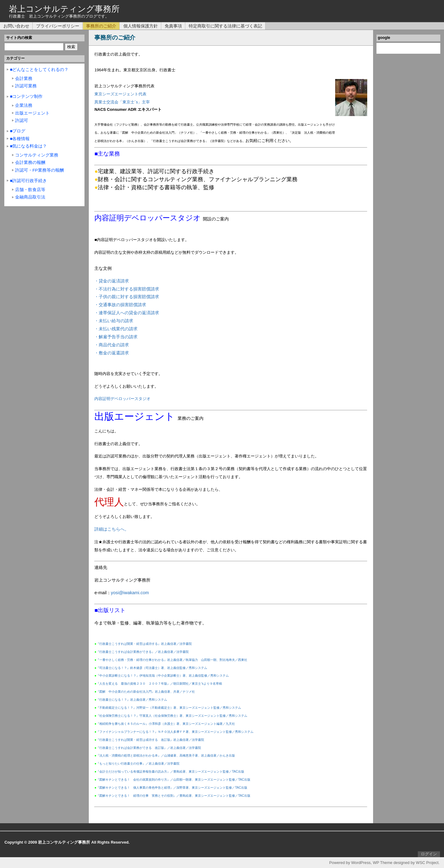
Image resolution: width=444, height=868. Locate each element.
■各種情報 (20, 139)
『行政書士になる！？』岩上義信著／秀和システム (132, 700)
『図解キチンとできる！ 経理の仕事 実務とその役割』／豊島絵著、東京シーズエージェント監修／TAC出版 (173, 796)
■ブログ (18, 131)
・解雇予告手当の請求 (116, 337)
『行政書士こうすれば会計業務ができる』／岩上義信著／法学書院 (142, 652)
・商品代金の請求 (112, 345)
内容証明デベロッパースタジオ (122, 399)
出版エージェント (32, 113)
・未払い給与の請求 (114, 321)
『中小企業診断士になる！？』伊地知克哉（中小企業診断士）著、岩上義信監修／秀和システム (162, 676)
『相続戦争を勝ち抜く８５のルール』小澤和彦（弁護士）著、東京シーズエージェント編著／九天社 (166, 724)
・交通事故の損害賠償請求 (120, 305)
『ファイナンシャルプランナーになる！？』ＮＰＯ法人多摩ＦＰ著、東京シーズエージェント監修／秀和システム (175, 732)
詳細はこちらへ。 (112, 529)
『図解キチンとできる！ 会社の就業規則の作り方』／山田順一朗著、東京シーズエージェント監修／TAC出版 (173, 780)
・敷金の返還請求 (112, 353)
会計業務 (24, 79)
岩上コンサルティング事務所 (64, 9)
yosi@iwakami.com (130, 593)
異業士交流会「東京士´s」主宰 (122, 102)
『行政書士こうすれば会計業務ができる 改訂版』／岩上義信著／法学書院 (149, 748)
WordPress (361, 863)
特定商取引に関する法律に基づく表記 (225, 26)
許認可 (22, 121)
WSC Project (427, 863)
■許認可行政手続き (28, 181)
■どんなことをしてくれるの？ (39, 70)
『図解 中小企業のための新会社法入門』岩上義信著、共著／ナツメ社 (146, 692)
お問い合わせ (16, 26)
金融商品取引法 (30, 197)
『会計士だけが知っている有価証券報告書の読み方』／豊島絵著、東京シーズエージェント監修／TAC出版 (170, 772)
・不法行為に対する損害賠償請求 (127, 289)
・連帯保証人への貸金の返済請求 (127, 313)
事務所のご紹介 (101, 26)
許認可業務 (26, 86)
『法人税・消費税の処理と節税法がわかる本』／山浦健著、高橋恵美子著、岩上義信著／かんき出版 (166, 755)
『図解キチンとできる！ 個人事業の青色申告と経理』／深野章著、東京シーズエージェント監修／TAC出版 (172, 788)
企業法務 (24, 105)
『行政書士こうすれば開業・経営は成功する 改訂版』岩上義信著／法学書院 (150, 740)
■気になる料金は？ (28, 146)
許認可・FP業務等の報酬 (39, 170)
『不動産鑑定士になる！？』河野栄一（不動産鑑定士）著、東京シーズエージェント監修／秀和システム (169, 708)
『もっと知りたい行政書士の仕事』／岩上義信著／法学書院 (138, 764)
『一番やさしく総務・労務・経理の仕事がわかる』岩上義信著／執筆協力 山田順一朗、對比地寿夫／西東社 (172, 660)
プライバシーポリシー (58, 26)
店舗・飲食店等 (30, 190)
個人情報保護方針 (141, 26)
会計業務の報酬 (30, 163)
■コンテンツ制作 (26, 96)
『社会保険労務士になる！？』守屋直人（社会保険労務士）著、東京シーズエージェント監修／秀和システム (172, 716)
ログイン (429, 854)
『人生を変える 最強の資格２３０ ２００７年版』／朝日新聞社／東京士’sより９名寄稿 (159, 684)
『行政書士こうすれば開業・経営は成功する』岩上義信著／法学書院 (144, 644)
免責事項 (173, 26)
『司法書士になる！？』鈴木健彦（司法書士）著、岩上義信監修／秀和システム (152, 668)
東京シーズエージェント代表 (120, 94)
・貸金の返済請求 (112, 281)
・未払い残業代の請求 (116, 329)
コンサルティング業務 (37, 155)
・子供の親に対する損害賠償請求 (127, 297)
